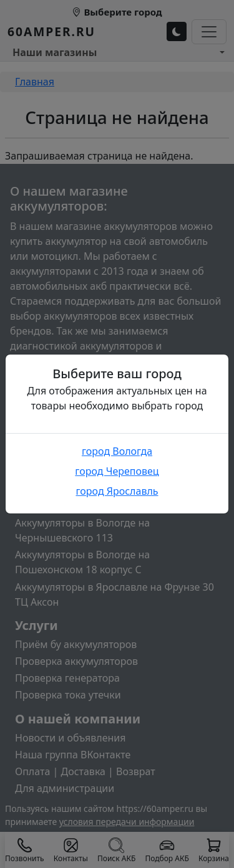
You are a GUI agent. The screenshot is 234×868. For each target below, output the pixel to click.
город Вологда (117, 451)
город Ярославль (117, 491)
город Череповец (117, 471)
